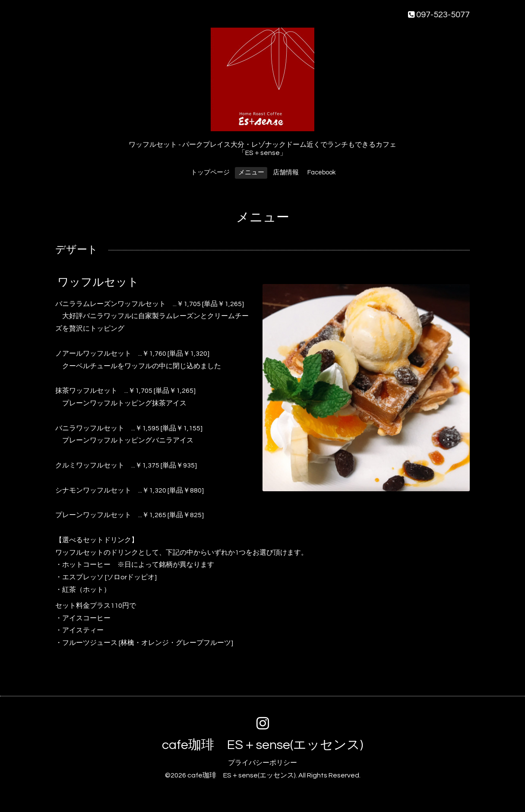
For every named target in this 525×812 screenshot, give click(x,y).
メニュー (251, 172)
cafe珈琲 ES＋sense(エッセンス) (262, 745)
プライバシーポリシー (262, 763)
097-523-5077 (439, 15)
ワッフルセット (98, 282)
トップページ (210, 172)
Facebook (321, 172)
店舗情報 (286, 172)
